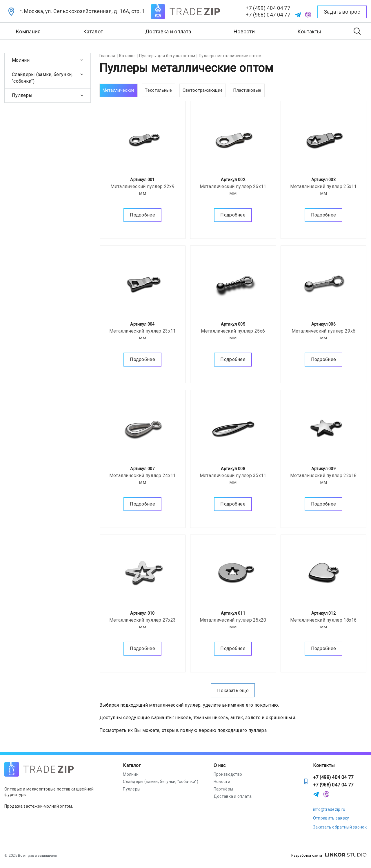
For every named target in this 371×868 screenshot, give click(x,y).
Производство (228, 774)
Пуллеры (22, 95)
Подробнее (142, 214)
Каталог (132, 765)
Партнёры (223, 789)
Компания (28, 31)
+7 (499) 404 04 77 (268, 8)
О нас (220, 765)
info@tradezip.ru (329, 809)
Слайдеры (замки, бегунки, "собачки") (42, 78)
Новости (244, 31)
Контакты (309, 31)
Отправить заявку (331, 818)
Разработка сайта (329, 856)
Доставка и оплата (168, 31)
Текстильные (158, 90)
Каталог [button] (93, 31)
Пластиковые (247, 90)
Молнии (21, 60)
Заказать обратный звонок (340, 827)
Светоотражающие (203, 90)
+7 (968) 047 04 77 (268, 15)
